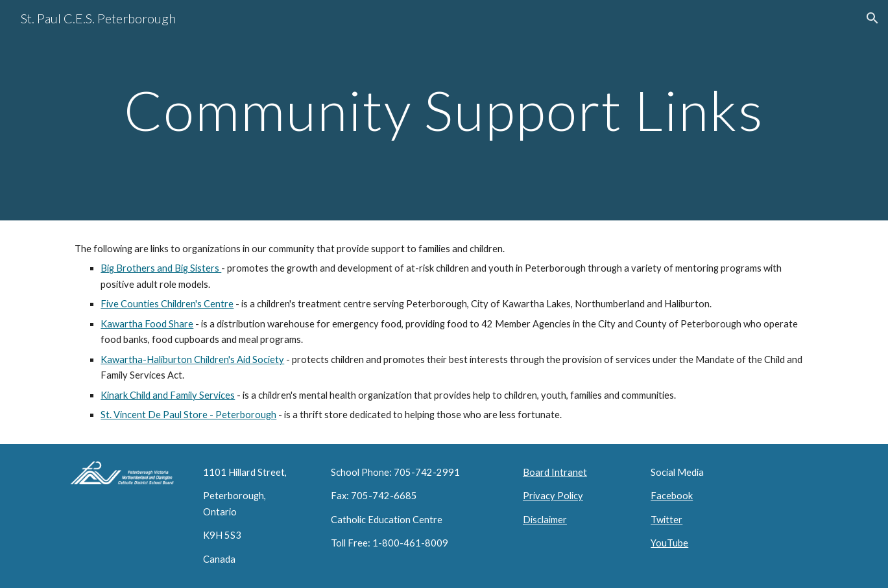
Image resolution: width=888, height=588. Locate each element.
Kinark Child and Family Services (168, 395)
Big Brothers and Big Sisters (161, 268)
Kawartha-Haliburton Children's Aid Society (192, 359)
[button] (872, 18)
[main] (444, 110)
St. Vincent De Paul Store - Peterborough (188, 415)
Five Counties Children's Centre (167, 304)
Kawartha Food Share (147, 324)
